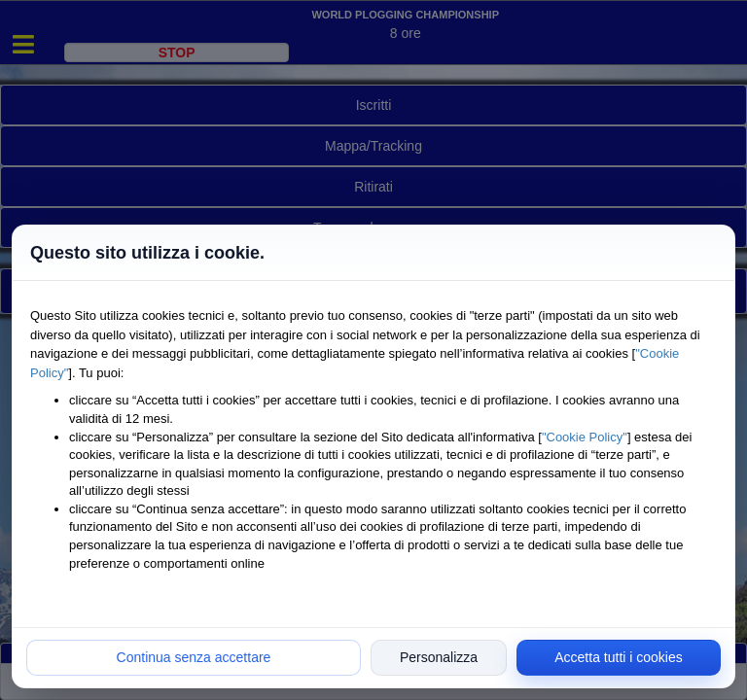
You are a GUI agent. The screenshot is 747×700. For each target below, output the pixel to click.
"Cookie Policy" (585, 437)
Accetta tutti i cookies (619, 657)
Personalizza (439, 657)
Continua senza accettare (194, 657)
